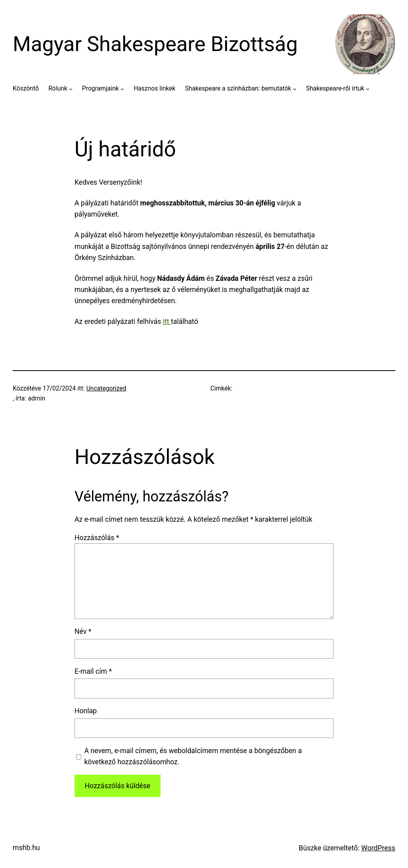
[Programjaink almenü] (122, 89)
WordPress (378, 848)
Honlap (86, 711)
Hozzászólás (97, 538)
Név (83, 631)
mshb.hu (26, 848)
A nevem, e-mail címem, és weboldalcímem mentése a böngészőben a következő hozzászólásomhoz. (193, 756)
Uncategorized (106, 389)
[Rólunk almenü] (71, 89)
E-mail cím (93, 671)
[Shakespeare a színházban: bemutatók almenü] (295, 89)
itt (167, 322)
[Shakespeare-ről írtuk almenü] (368, 89)
